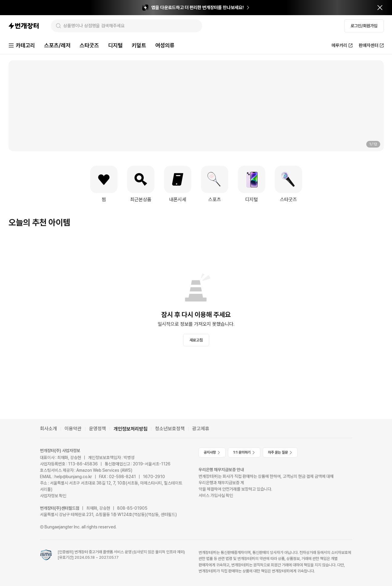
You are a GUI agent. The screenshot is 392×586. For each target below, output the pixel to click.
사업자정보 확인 (53, 496)
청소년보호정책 (170, 429)
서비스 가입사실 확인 (216, 495)
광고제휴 (201, 429)
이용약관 (73, 429)
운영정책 (97, 429)
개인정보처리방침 (130, 429)
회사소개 (48, 429)
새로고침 (196, 340)
